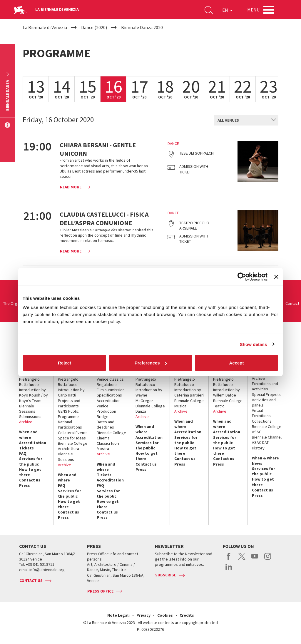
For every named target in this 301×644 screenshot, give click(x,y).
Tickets (26, 448)
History (258, 448)
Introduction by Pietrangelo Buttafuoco (32, 379)
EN (227, 10)
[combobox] (246, 120)
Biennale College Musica (189, 403)
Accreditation (33, 443)
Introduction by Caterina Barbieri (189, 392)
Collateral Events (73, 433)
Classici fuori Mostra (108, 446)
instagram (268, 559)
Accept (236, 363)
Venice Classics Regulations (110, 382)
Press (25, 485)
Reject (65, 363)
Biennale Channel (267, 437)
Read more (71, 187)
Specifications (109, 395)
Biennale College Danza (150, 409)
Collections (262, 421)
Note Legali (118, 615)
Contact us (30, 480)
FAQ (23, 453)
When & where (265, 458)
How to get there (30, 472)
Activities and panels (264, 402)
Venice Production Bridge (106, 411)
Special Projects (266, 394)
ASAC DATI (261, 442)
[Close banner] (276, 277)
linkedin (229, 570)
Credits (187, 615)
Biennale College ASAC (267, 429)
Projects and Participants (69, 403)
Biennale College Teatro (228, 403)
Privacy (143, 615)
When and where (28, 434)
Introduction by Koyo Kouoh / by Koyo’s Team (34, 395)
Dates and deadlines (106, 424)
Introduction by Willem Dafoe (226, 392)
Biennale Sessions (27, 409)
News (257, 463)
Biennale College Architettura (73, 446)
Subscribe (166, 575)
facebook (229, 559)
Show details (254, 344)
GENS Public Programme (68, 414)
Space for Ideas (72, 438)
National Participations (70, 424)
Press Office (100, 591)
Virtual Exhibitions (261, 413)
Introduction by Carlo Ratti (71, 392)
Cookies (165, 615)
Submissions (30, 416)
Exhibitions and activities (265, 386)
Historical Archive (260, 376)
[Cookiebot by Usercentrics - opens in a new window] (242, 277)
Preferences (151, 363)
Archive (26, 422)
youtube (255, 559)
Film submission (111, 390)
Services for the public (31, 461)
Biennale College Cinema (111, 435)
